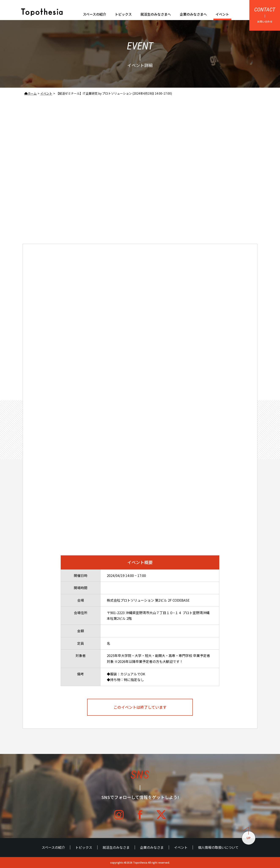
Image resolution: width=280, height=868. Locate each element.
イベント (222, 14)
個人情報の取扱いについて (218, 847)
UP (247, 836)
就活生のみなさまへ (156, 14)
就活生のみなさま (116, 847)
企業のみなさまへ (193, 14)
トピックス (123, 14)
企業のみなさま (152, 847)
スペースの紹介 (95, 14)
